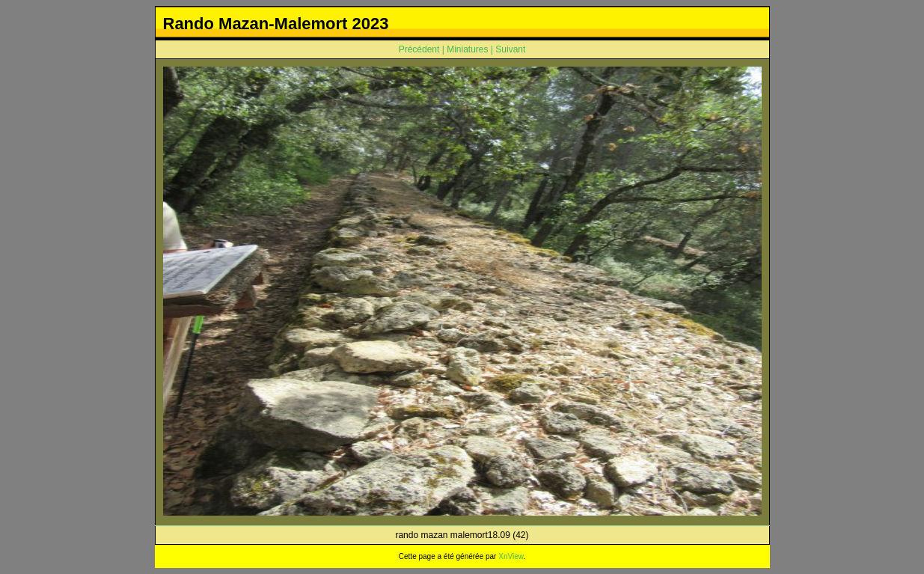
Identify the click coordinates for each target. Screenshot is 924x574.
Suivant (510, 49)
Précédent (419, 49)
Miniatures (467, 49)
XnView (511, 556)
